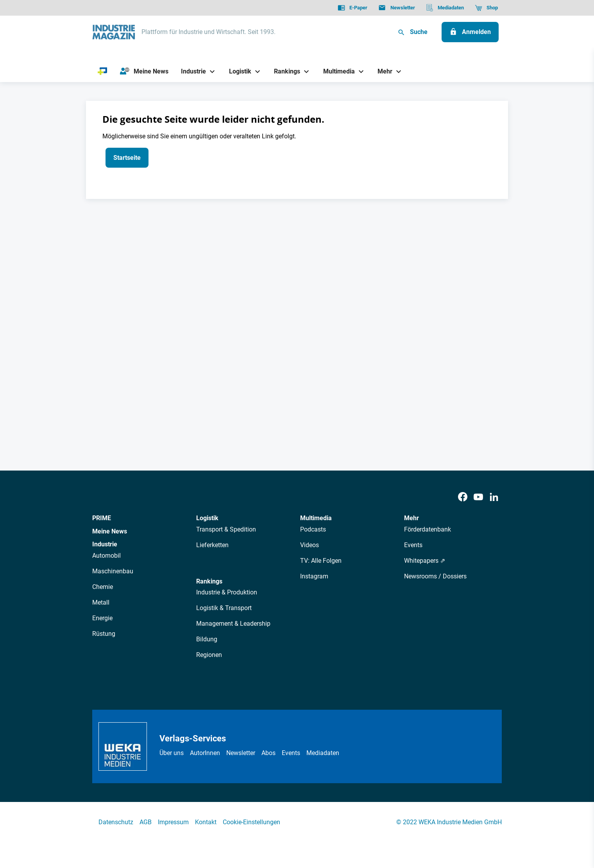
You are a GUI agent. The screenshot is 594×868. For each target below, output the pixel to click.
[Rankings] (284, 71)
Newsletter (241, 753)
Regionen (209, 655)
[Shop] (486, 8)
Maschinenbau (113, 571)
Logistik (207, 518)
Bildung (207, 639)
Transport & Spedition (226, 529)
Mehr (412, 518)
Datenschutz (116, 822)
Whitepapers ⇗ (425, 561)
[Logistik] (237, 71)
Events (413, 545)
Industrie (105, 544)
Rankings (209, 581)
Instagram (314, 576)
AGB (146, 822)
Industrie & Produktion (227, 592)
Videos (310, 545)
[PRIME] (103, 72)
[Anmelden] (470, 32)
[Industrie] (191, 71)
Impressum (173, 822)
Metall (101, 602)
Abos (268, 753)
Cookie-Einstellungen (251, 822)
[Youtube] (478, 497)
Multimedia (316, 518)
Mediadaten (323, 753)
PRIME (102, 518)
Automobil (106, 556)
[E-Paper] (352, 8)
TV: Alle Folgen (321, 561)
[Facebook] (463, 497)
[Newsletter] (396, 8)
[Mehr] (382, 71)
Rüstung (104, 634)
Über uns (172, 753)
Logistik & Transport (224, 608)
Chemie (103, 587)
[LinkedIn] (494, 497)
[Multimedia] (336, 71)
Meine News (110, 531)
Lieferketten (212, 545)
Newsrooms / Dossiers (435, 576)
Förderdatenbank (428, 529)
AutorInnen (205, 753)
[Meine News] (144, 72)
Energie (102, 618)
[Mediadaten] (445, 8)
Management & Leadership (233, 624)
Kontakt (206, 822)
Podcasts (313, 529)
